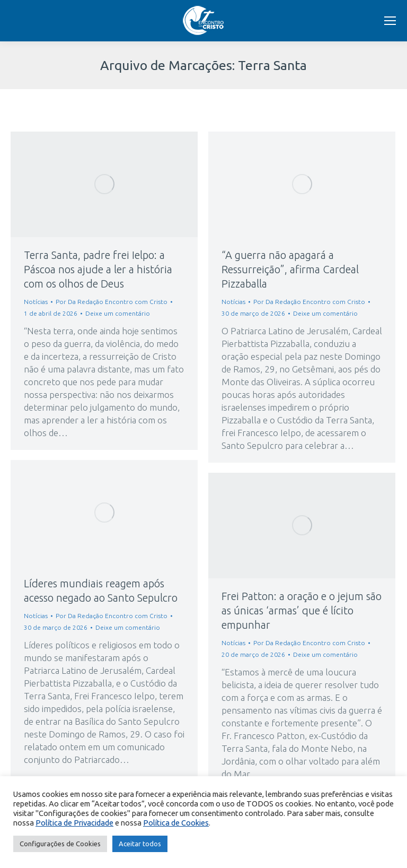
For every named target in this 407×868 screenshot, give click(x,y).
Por (112, 302)
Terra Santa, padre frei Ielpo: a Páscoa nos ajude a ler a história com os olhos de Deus (98, 269)
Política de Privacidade (74, 823)
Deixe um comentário (118, 313)
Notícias (36, 302)
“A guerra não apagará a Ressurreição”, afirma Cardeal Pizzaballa (290, 269)
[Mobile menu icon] (390, 21)
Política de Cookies (176, 823)
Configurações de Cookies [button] (60, 844)
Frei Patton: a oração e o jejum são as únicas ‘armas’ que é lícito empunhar (302, 610)
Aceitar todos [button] (140, 844)
